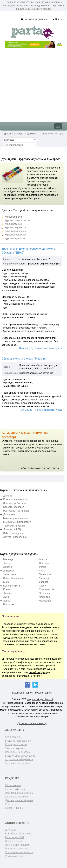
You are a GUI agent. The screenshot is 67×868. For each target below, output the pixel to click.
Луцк (6, 597)
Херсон (43, 586)
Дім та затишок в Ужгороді (32, 723)
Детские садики (14, 841)
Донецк (8, 567)
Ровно (43, 567)
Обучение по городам (17, 845)
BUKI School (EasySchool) (19, 834)
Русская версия (44, 693)
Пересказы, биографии (18, 752)
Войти (57, 19)
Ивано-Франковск (13, 578)
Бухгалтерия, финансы (16, 518)
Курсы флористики (15, 235)
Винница (8, 559)
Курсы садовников (15, 231)
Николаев (9, 604)
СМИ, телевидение (14, 533)
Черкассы (45, 593)
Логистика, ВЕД (12, 529)
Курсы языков (13, 785)
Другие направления (15, 537)
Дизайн (8, 496)
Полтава (44, 563)
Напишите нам (10, 669)
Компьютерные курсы (16, 499)
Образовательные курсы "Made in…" (24, 359)
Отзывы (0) (27, 410)
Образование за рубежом (19, 793)
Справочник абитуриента (19, 759)
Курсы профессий (15, 789)
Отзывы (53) (26, 348)
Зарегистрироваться (34, 19)
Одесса (43, 559)
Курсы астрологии (15, 238)
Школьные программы (18, 763)
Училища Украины (15, 748)
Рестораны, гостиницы (16, 511)
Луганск (8, 593)
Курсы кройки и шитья (17, 220)
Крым (6, 589)
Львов (7, 601)
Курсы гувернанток (15, 227)
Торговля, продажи (14, 526)
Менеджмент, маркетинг (17, 522)
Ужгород (44, 578)
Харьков (44, 582)
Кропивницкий (12, 586)
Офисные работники (15, 503)
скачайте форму (38, 672)
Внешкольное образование (20, 756)
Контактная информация (19, 852)
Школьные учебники (16, 797)
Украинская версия (23, 693)
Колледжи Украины (16, 744)
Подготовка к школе (16, 849)
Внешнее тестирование (18, 741)
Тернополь (45, 574)
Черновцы (45, 601)
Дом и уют (33, 134)
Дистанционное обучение (19, 800)
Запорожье (9, 574)
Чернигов (45, 597)
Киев (6, 582)
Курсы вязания (13, 224)
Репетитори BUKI (14, 837)
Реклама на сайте (15, 856)
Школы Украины (14, 808)
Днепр (7, 563)
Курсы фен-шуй (13, 217)
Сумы (42, 571)
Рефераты (11, 804)
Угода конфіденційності (40, 699)
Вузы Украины (13, 737)
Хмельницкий (47, 589)
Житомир (9, 571)
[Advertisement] (33, 83)
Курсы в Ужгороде (13, 134)
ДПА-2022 (11, 830)
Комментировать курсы (48, 348)
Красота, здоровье (14, 507)
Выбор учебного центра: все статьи (39, 468)
